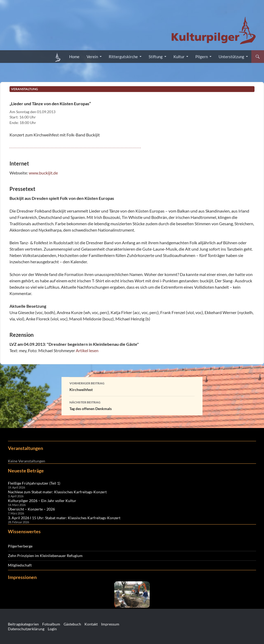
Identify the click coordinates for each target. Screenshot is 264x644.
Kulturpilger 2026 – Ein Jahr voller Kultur (42, 501)
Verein (92, 57)
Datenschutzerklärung (26, 629)
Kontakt (91, 624)
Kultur (179, 57)
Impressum (110, 624)
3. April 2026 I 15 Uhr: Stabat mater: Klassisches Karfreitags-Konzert (64, 518)
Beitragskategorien (23, 624)
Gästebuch (72, 624)
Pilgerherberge (20, 546)
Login (52, 629)
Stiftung (156, 57)
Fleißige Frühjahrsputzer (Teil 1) (34, 483)
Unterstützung (231, 57)
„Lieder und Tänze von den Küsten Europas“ (50, 103)
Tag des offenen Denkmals (132, 405)
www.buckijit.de (43, 173)
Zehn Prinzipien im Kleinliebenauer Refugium (45, 556)
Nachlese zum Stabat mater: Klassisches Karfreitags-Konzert (57, 492)
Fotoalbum (51, 624)
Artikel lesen (87, 350)
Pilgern (202, 57)
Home (74, 57)
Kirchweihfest (132, 386)
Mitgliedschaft (20, 565)
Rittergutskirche (123, 57)
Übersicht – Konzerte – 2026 (31, 509)
